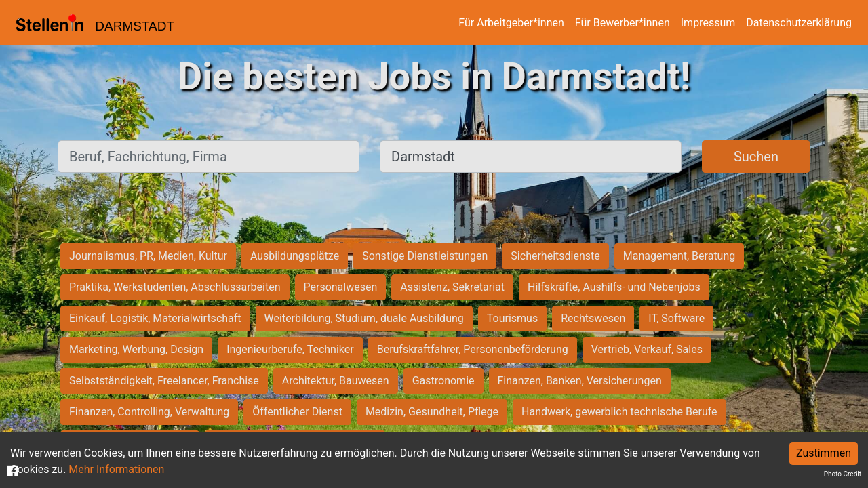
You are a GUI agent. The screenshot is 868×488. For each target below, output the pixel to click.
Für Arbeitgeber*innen (511, 23)
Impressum (708, 23)
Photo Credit (843, 474)
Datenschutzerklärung (799, 23)
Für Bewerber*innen (623, 23)
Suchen (756, 157)
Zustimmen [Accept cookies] (824, 453)
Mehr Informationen (116, 469)
